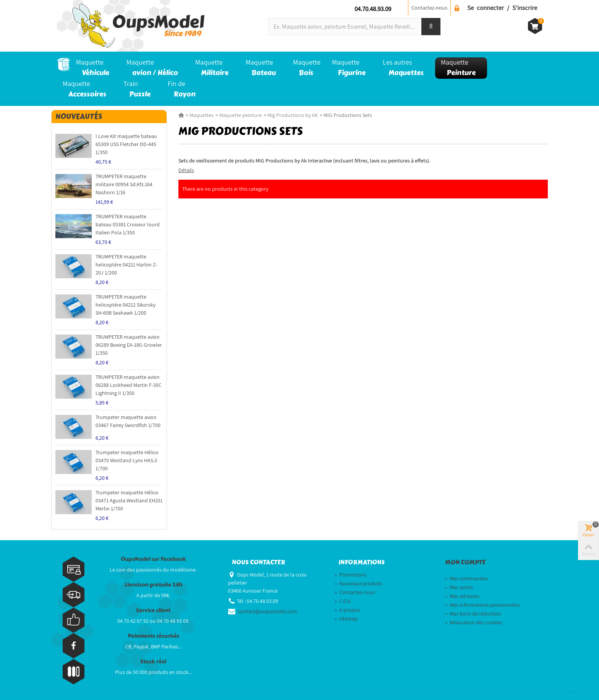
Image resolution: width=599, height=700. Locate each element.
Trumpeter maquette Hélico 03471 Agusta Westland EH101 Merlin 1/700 (129, 500)
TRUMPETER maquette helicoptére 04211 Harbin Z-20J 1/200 (126, 265)
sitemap (346, 619)
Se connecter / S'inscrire (502, 8)
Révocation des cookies (474, 622)
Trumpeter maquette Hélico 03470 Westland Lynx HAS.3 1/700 (127, 460)
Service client (153, 610)
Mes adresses (462, 596)
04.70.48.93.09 (373, 9)
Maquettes (202, 115)
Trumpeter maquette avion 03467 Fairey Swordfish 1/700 (128, 421)
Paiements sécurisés (153, 636)
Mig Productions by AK (293, 115)
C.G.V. (343, 601)
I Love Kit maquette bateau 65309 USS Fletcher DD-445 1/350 (126, 144)
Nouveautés (79, 116)
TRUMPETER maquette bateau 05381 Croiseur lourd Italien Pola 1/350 (128, 224)
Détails (186, 170)
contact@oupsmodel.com (268, 611)
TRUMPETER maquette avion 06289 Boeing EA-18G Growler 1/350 (129, 345)
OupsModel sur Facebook (153, 559)
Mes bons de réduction (473, 614)
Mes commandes (466, 578)
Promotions (350, 575)
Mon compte (465, 562)
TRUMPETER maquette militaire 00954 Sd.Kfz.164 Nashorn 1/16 (124, 184)
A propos (347, 610)
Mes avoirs (459, 587)
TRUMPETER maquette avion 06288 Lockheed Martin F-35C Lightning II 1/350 (129, 385)
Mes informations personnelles (482, 605)
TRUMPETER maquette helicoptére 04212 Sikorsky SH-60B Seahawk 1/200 (125, 305)
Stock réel (153, 662)
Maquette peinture (240, 115)
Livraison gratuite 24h (153, 585)
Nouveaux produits (359, 583)
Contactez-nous (429, 8)
